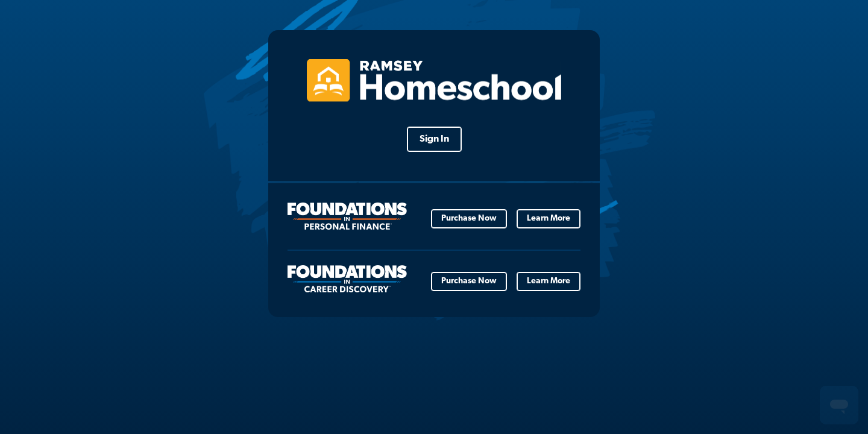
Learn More (549, 219)
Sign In (434, 139)
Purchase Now (469, 219)
